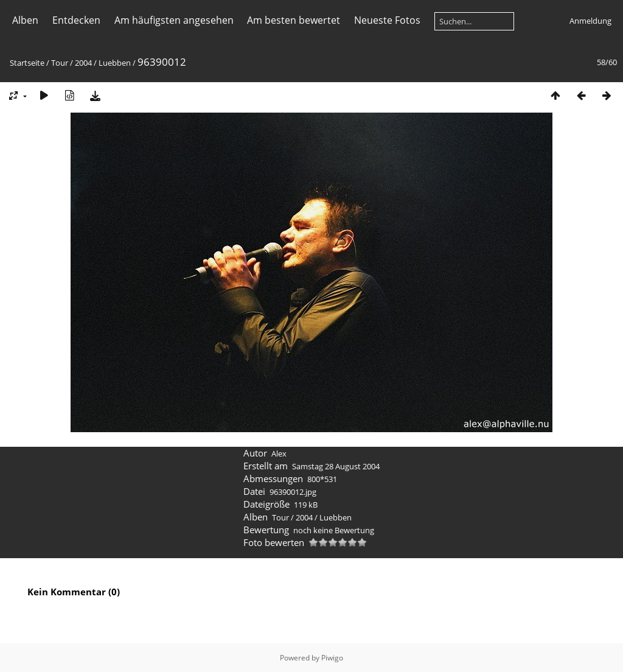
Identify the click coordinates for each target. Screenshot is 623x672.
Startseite (27, 63)
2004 (83, 63)
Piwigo (332, 658)
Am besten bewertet (294, 20)
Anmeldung (590, 21)
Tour (60, 63)
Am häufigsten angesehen (174, 20)
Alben (25, 20)
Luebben (115, 63)
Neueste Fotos (387, 20)
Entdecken (76, 20)
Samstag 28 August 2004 (336, 466)
